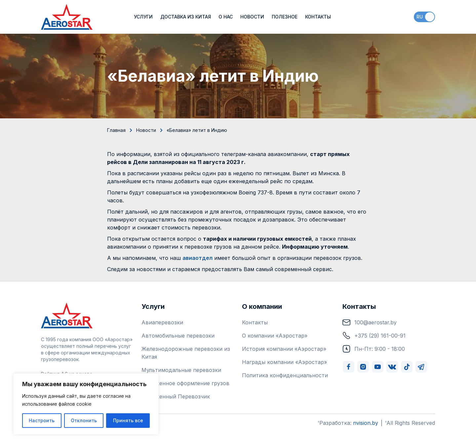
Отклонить (84, 420)
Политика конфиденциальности (285, 375)
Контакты (318, 17)
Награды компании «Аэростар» (284, 362)
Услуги (143, 17)
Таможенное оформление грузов (185, 383)
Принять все (128, 420)
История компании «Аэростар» (284, 349)
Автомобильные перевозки (178, 336)
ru (420, 17)
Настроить (42, 420)
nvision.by (366, 423)
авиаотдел (198, 258)
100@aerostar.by (370, 322)
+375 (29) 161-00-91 (374, 336)
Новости (252, 17)
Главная (116, 130)
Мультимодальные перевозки (181, 370)
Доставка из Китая (186, 17)
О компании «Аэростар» (275, 336)
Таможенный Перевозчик (176, 396)
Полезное (285, 17)
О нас (226, 17)
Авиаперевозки (162, 322)
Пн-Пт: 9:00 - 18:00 (374, 349)
